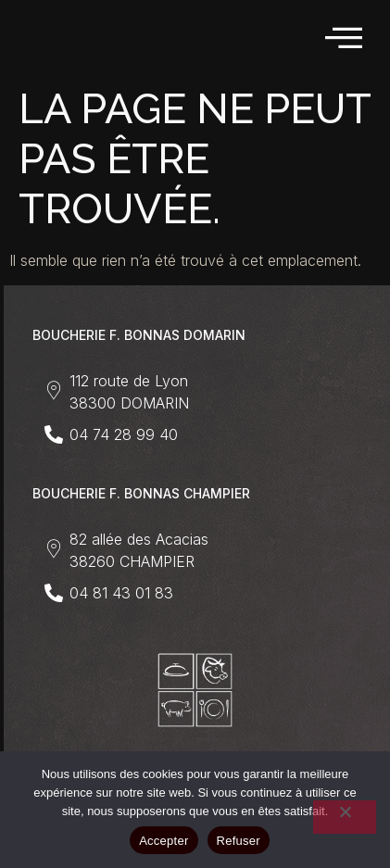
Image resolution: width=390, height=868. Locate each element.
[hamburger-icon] (345, 38)
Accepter (164, 841)
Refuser (239, 841)
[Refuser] (345, 817)
